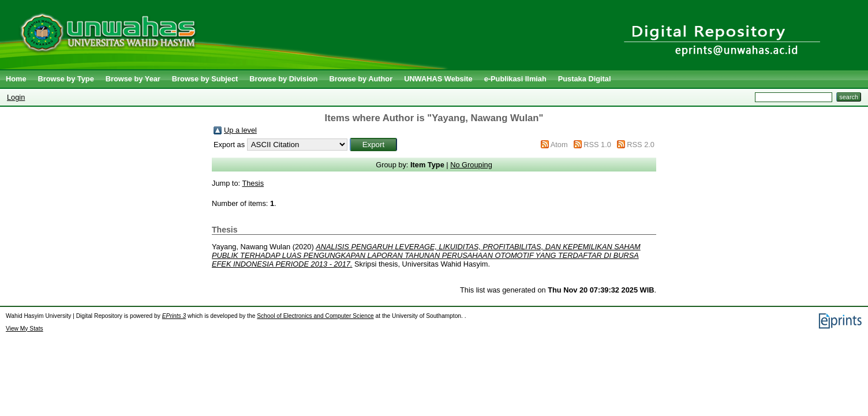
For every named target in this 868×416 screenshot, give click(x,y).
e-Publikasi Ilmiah (515, 79)
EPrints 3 (174, 316)
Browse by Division (283, 79)
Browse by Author (361, 79)
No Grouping (471, 165)
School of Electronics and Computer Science (315, 316)
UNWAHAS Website (438, 79)
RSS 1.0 (597, 145)
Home (16, 79)
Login (16, 97)
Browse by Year (133, 79)
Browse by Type (66, 79)
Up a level (240, 130)
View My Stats (25, 329)
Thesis (253, 183)
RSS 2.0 (641, 145)
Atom (559, 145)
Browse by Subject (205, 79)
